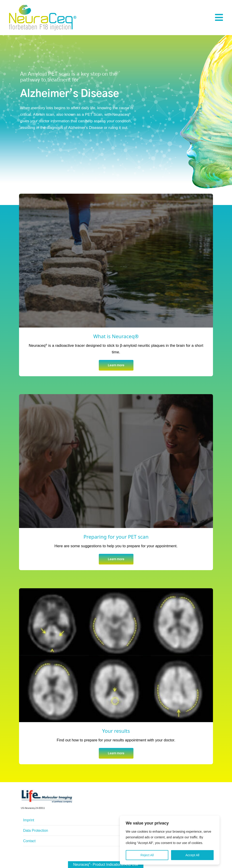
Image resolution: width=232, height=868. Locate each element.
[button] (219, 17)
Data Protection (36, 831)
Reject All (147, 856)
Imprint (29, 820)
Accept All (192, 856)
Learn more (116, 365)
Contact (29, 841)
